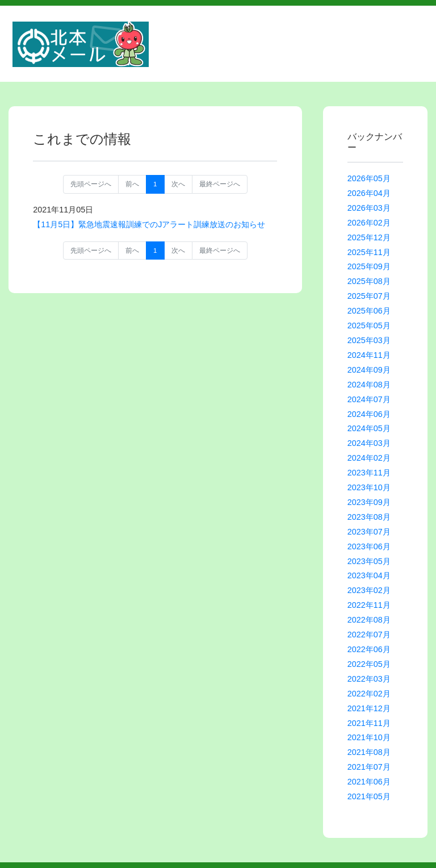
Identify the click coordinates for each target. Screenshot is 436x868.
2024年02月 (369, 458)
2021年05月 (369, 796)
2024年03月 (369, 443)
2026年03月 (369, 208)
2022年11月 (369, 605)
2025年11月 (369, 252)
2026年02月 (369, 223)
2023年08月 (369, 517)
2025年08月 (369, 281)
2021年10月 (369, 737)
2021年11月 (369, 723)
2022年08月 (369, 620)
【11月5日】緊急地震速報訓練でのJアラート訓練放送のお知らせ (149, 224)
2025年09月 (369, 266)
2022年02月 (369, 694)
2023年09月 (369, 502)
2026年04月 (369, 193)
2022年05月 (369, 664)
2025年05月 (369, 325)
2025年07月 (369, 296)
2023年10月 (369, 487)
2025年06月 (369, 311)
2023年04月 (369, 575)
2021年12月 (369, 708)
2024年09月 (369, 370)
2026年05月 (369, 178)
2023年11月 (369, 473)
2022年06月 (369, 649)
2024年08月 (369, 385)
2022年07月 (369, 635)
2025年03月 (369, 340)
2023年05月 (369, 561)
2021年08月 (369, 752)
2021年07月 (369, 767)
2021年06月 (369, 782)
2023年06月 (369, 546)
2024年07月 (369, 399)
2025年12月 (369, 237)
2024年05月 (369, 428)
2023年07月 (369, 532)
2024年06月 (369, 414)
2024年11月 (369, 355)
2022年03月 (369, 679)
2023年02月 (369, 590)
